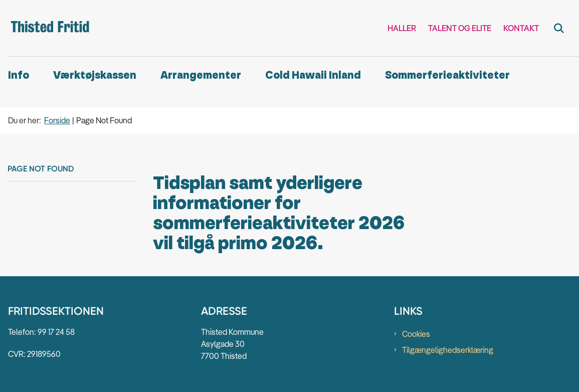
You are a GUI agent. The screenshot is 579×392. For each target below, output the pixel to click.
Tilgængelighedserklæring (448, 350)
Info (19, 75)
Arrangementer (201, 75)
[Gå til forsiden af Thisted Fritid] (47, 28)
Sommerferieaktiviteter (447, 75)
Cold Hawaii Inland (313, 75)
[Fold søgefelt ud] (559, 28)
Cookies (416, 334)
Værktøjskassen (95, 75)
